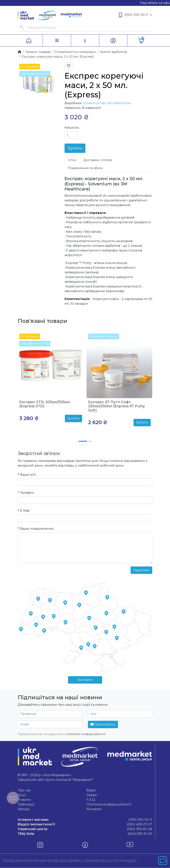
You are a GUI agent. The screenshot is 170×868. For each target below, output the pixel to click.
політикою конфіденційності (86, 734)
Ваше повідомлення (37, 529)
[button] (83, 441)
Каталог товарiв (38, 52)
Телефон (27, 493)
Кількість (72, 128)
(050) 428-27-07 (85, 824)
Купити (75, 148)
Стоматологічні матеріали (75, 52)
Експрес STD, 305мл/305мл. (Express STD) (45, 404)
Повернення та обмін (85, 168)
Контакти (85, 680)
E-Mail (25, 511)
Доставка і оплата (98, 160)
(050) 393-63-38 (85, 829)
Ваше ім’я (28, 475)
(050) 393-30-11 (135, 15)
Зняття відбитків (113, 52)
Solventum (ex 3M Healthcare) (107, 103)
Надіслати (141, 570)
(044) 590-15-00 (85, 834)
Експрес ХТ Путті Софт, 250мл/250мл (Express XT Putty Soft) (116, 406)
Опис (72, 160)
